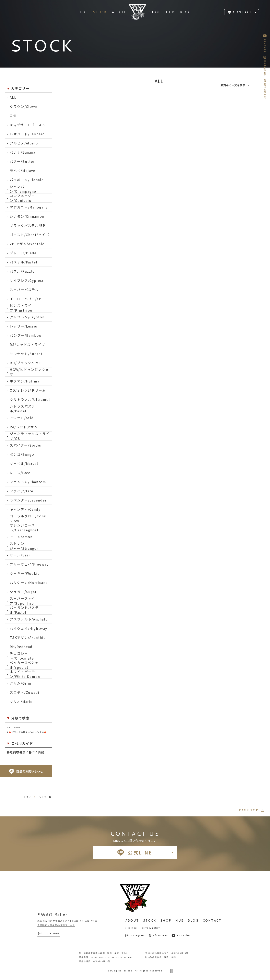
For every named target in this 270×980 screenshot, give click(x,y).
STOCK (150, 920)
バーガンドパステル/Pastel (24, 610)
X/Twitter (158, 936)
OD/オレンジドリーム (28, 390)
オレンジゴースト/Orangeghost (24, 528)
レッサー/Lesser (24, 326)
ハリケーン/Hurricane (29, 582)
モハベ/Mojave (23, 170)
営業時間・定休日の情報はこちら (56, 925)
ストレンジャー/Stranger (24, 546)
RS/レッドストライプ (28, 344)
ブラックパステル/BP (28, 225)
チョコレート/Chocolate (22, 656)
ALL (13, 97)
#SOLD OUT (15, 727)
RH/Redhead (21, 647)
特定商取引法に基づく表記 (26, 752)
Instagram (135, 936)
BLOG (193, 920)
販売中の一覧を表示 (233, 85)
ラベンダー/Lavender (28, 500)
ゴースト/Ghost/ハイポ (30, 235)
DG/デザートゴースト (28, 125)
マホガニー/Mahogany (29, 207)
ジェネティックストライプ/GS (30, 436)
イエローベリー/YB (26, 299)
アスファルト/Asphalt (28, 619)
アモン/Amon (21, 537)
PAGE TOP (249, 810)
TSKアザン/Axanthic (28, 637)
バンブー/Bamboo (26, 335)
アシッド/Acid (22, 418)
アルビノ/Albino (24, 143)
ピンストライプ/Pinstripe (21, 308)
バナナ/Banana (23, 152)
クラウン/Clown (24, 106)
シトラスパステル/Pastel (22, 409)
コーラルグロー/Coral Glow (28, 518)
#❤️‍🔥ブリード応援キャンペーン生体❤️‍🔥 (27, 732)
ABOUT (132, 920)
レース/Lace (20, 473)
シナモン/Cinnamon (27, 216)
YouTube (181, 936)
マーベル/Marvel (24, 463)
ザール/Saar (20, 555)
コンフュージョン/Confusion (22, 198)
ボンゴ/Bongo (22, 454)
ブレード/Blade (23, 253)
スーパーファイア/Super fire (22, 601)
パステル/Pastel (24, 262)
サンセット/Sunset (26, 354)
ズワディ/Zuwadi (25, 692)
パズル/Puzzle (22, 271)
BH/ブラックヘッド (26, 363)
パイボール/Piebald (27, 180)
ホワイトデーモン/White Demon (25, 674)
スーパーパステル (24, 290)
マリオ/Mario (21, 701)
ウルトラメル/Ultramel (30, 399)
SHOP (166, 920)
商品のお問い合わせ (26, 771)
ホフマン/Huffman (26, 381)
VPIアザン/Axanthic (27, 244)
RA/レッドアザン (24, 427)
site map (131, 928)
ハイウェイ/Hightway (28, 628)
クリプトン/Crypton (27, 317)
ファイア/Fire (22, 491)
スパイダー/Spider (26, 445)
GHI (13, 116)
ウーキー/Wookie (25, 573)
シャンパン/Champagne (23, 189)
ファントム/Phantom (28, 482)
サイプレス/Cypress (27, 280)
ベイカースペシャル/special (24, 665)
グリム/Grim (21, 683)
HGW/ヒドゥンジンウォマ (29, 372)
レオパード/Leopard (27, 134)
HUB (180, 920)
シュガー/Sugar (23, 592)
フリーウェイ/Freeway (29, 564)
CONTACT (243, 12)
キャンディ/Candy (25, 509)
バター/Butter (22, 161)
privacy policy (151, 928)
